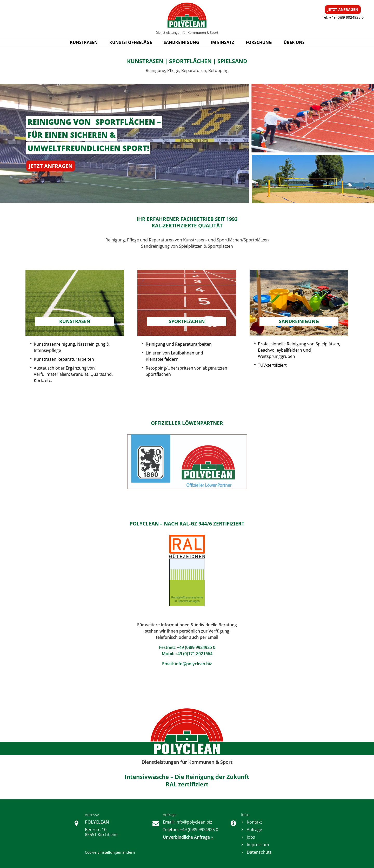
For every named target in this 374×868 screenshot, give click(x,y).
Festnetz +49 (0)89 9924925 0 (187, 647)
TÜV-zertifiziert (272, 365)
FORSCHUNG (259, 42)
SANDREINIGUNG (181, 42)
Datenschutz (259, 852)
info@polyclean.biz (193, 664)
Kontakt (254, 822)
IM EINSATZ (222, 42)
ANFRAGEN (343, 9)
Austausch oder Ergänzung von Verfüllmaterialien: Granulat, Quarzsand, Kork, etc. (73, 374)
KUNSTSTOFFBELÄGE (131, 42)
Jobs (251, 837)
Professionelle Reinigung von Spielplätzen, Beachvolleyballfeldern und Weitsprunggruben (300, 350)
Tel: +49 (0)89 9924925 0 (343, 17)
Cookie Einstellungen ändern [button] (110, 852)
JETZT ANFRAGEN (51, 166)
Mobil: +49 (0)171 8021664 (187, 654)
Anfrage (254, 830)
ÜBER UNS (294, 42)
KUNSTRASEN (84, 42)
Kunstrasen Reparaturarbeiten (64, 359)
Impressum (258, 845)
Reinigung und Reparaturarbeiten (179, 344)
